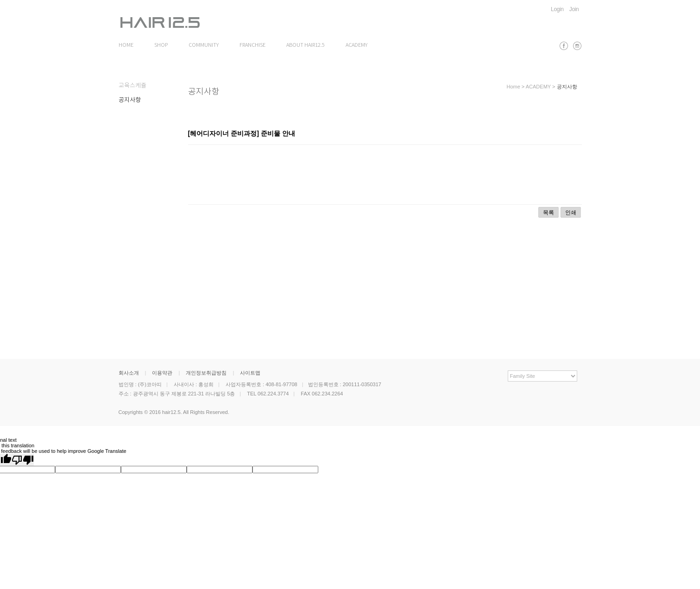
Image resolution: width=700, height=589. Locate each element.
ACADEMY (356, 45)
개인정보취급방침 (206, 373)
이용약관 (162, 373)
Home (513, 87)
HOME (126, 45)
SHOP (161, 45)
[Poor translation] (23, 460)
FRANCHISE (252, 45)
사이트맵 (250, 373)
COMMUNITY (204, 45)
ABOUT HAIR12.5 (306, 45)
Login (557, 9)
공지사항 (130, 100)
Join (574, 9)
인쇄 (571, 213)
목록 (549, 213)
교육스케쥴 (132, 86)
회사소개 (129, 373)
